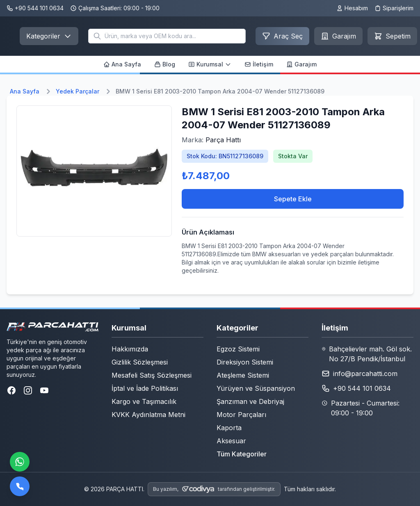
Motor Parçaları (241, 415)
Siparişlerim (394, 8)
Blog (165, 64)
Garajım (301, 64)
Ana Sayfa (122, 64)
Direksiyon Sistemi (245, 362)
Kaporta (229, 428)
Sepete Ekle (293, 199)
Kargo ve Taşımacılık (144, 401)
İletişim (259, 64)
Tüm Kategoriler (242, 454)
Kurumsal (210, 64)
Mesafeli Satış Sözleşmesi (152, 375)
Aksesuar (231, 441)
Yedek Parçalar (78, 91)
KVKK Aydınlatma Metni (148, 415)
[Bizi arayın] (20, 486)
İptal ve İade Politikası (145, 388)
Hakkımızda (130, 349)
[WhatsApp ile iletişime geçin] (20, 462)
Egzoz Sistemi (238, 349)
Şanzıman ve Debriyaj (250, 401)
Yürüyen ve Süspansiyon (256, 388)
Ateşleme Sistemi (243, 375)
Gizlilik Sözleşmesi (140, 362)
